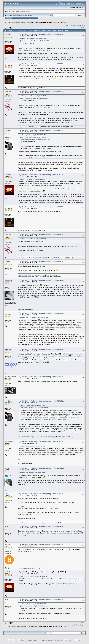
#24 (83, 131)
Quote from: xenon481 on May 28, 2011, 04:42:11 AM (34, 41)
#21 (83, 35)
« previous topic (71, 25)
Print (83, 28)
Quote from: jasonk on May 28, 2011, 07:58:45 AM (32, 39)
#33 (83, 402)
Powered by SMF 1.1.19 (34, 640)
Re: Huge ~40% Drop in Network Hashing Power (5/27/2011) (43, 34)
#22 (83, 65)
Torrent (30, 15)
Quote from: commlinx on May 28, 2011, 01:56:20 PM (33, 446)
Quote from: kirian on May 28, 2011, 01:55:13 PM (32, 406)
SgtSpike (8, 34)
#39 (83, 573)
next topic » (81, 25)
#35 (83, 469)
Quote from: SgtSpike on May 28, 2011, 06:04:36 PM (33, 604)
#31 (83, 350)
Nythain (7, 468)
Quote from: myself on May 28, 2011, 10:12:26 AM (32, 239)
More (35, 18)
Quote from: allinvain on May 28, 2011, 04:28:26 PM (33, 576)
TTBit (6, 494)
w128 (6, 526)
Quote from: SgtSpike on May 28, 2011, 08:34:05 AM (33, 135)
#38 (83, 545)
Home (9, 18)
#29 (83, 281)
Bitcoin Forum (8, 22)
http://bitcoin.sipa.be (71, 246)
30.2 (26, 15)
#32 (83, 378)
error (6, 64)
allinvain (8, 544)
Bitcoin (17, 22)
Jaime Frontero (10, 442)
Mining (22, 22)
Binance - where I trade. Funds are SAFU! (30, 568)
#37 (83, 527)
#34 (83, 442)
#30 (83, 314)
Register (30, 18)
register (27, 12)
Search (19, 18)
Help (14, 18)
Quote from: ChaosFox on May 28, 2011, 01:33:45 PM (33, 318)
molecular (8, 91)
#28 (83, 262)
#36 (83, 495)
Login (24, 18)
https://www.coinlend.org (25, 275)
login (22, 12)
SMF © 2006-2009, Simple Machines (52, 640)
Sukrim (7, 261)
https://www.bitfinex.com (25, 277)
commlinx (8, 349)
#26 (83, 208)
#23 (83, 92)
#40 (83, 600)
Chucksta (8, 130)
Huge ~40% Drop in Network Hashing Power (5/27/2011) (46, 22)
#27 (83, 235)
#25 (83, 176)
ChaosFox (8, 280)
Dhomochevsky (10, 377)
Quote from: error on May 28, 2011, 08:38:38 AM (32, 179)
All (16, 28)
